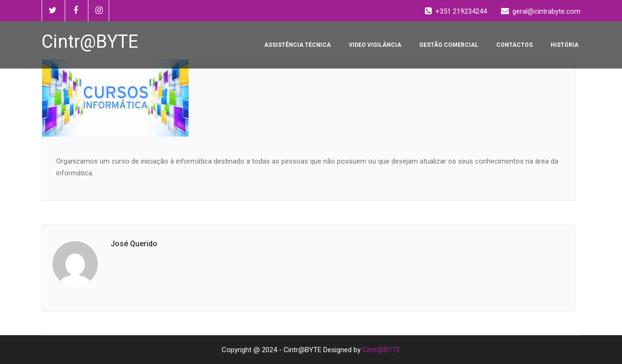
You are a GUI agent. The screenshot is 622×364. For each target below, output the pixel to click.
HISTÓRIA (565, 45)
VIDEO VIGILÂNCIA (375, 45)
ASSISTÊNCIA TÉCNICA (298, 45)
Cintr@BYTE (381, 350)
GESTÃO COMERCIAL (449, 45)
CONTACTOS (514, 45)
